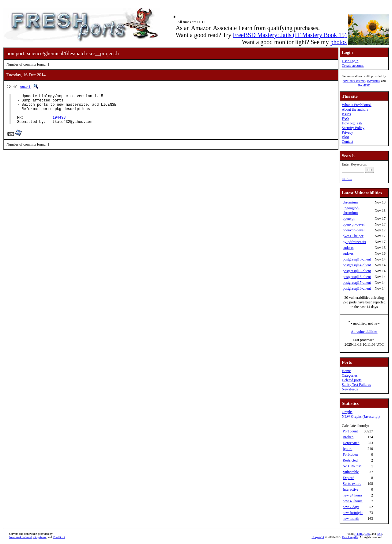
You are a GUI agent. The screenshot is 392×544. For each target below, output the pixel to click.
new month (351, 519)
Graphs (347, 412)
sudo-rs (348, 248)
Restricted (350, 460)
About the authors (355, 109)
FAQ (345, 119)
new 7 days (351, 507)
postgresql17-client (357, 283)
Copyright (318, 537)
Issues (346, 114)
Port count (350, 431)
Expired (349, 478)
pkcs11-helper (353, 236)
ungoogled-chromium (351, 210)
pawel (25, 87)
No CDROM (352, 466)
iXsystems (373, 81)
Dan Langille (350, 537)
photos (339, 42)
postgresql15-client (357, 271)
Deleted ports (352, 380)
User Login (350, 61)
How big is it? (352, 123)
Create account (353, 66)
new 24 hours (353, 495)
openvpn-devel (354, 224)
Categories (350, 375)
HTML (359, 534)
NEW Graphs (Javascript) (361, 417)
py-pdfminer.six (354, 242)
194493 (59, 123)
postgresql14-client (357, 265)
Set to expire (352, 484)
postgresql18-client (357, 288)
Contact (347, 142)
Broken (348, 437)
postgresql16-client (357, 277)
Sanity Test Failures (356, 385)
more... (347, 179)
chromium (350, 202)
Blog (345, 137)
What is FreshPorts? (357, 105)
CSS (367, 534)
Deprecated (351, 443)
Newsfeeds (350, 389)
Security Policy (353, 128)
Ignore (347, 449)
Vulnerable (351, 472)
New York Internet (354, 81)
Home (346, 371)
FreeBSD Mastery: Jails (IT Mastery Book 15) (290, 35)
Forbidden (350, 455)
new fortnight (353, 513)
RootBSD (364, 85)
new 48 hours (353, 501)
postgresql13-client (357, 259)
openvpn (349, 219)
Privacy (347, 132)
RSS (379, 534)
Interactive (351, 489)
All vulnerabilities (364, 332)
